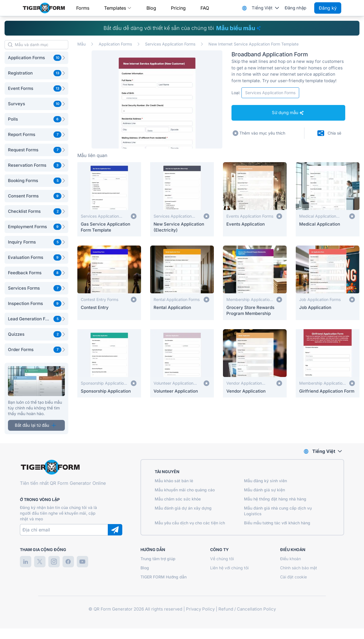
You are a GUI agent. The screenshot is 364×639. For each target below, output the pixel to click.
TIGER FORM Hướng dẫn (164, 577)
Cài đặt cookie (293, 577)
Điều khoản (290, 559)
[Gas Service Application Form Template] (109, 199)
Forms (83, 8)
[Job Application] (328, 283)
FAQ (205, 8)
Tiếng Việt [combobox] (262, 8)
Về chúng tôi (222, 559)
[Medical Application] (328, 199)
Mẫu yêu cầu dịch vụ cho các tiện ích (190, 523)
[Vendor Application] (255, 363)
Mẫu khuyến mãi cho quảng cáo (185, 490)
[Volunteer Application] (182, 363)
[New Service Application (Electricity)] (182, 199)
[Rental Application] (182, 283)
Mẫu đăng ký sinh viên (265, 481)
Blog (151, 8)
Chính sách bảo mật (299, 568)
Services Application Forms (170, 44)
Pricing (178, 8)
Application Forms (115, 44)
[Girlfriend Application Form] (328, 363)
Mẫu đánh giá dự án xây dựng (183, 508)
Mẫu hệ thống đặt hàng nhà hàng (275, 499)
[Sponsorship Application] (109, 363)
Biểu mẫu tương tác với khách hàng (277, 523)
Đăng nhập (295, 8)
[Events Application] (255, 199)
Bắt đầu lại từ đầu (35, 425)
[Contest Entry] (109, 283)
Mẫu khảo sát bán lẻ (174, 481)
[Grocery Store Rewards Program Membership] (255, 283)
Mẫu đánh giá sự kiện (264, 490)
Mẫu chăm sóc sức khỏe (178, 499)
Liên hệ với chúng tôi (229, 568)
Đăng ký (328, 8)
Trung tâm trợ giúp (158, 559)
